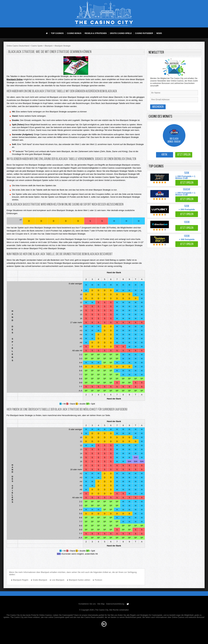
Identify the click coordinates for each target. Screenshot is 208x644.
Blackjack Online (15, 79)
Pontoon (98, 580)
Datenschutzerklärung (115, 604)
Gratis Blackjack (40, 580)
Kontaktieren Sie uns (87, 604)
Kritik (164, 155)
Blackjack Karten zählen (80, 580)
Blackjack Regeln (21, 580)
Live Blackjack (58, 580)
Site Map (101, 604)
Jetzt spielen (184, 155)
